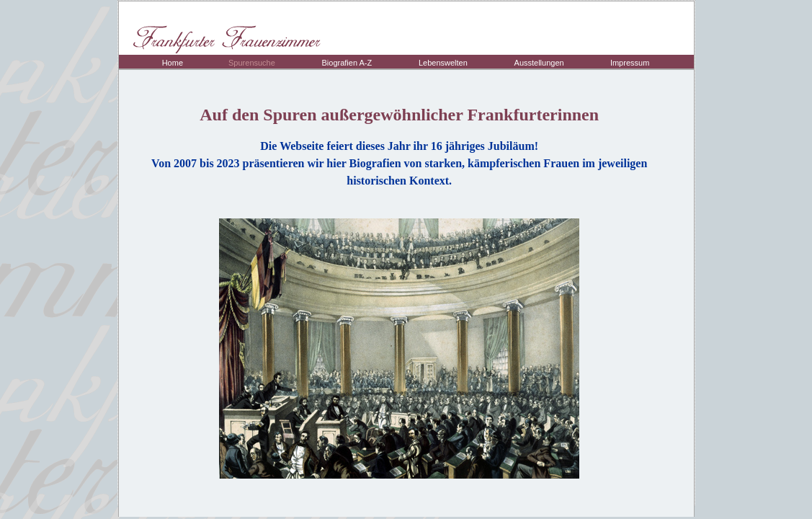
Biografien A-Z (347, 63)
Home (173, 63)
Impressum (630, 63)
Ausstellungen (539, 63)
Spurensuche (252, 63)
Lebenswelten (443, 63)
